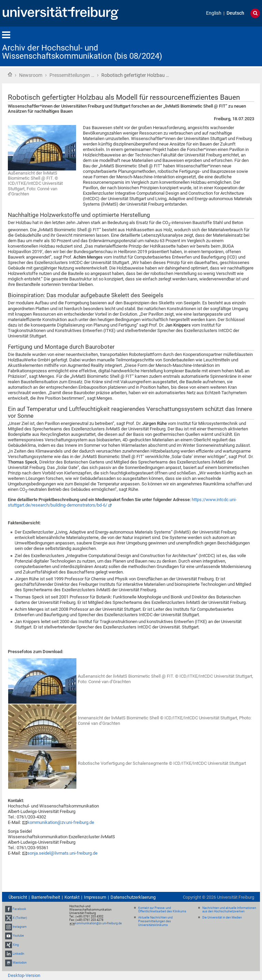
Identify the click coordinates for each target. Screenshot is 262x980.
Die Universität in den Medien (222, 917)
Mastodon (20, 963)
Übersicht (18, 897)
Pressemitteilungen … (72, 75)
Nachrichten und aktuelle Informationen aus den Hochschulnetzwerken (229, 910)
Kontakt (72, 897)
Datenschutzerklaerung (133, 897)
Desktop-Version (24, 975)
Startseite (10, 74)
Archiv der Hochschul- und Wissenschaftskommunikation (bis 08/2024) (82, 52)
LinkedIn (18, 954)
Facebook (19, 909)
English (214, 13)
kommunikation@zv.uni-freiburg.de (61, 822)
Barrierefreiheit (46, 897)
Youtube (18, 936)
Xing (16, 945)
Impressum (95, 897)
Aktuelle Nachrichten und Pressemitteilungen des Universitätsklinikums (155, 921)
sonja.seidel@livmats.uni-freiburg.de (62, 853)
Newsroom (31, 75)
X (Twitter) (20, 918)
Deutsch (235, 13)
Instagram (20, 927)
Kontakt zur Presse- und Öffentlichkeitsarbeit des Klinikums (162, 910)
